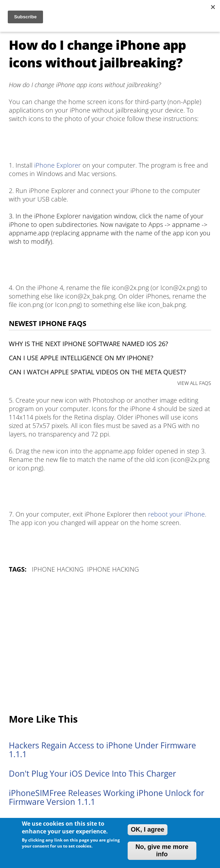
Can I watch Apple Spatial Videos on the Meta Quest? (97, 372)
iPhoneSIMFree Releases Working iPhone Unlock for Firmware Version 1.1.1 (106, 797)
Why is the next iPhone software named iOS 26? (88, 344)
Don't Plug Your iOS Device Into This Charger (92, 774)
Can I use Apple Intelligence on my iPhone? (81, 358)
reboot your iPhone (176, 514)
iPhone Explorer (57, 165)
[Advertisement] (110, 644)
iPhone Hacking (58, 569)
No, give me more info (162, 851)
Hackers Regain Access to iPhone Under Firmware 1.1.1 (102, 750)
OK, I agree (148, 830)
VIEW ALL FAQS (194, 383)
